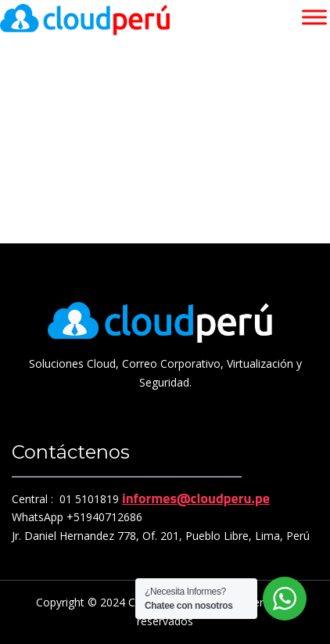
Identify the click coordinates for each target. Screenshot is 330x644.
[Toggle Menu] (314, 17)
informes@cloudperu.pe (196, 498)
